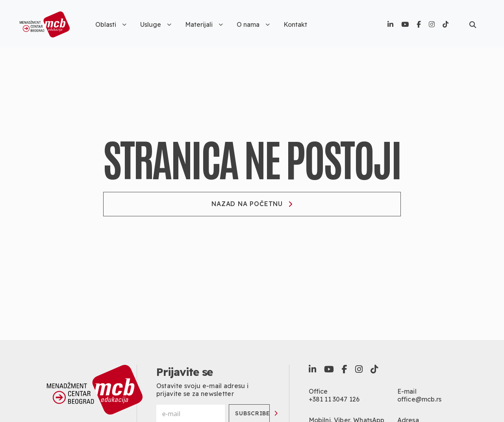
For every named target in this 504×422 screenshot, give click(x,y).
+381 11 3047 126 (334, 399)
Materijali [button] (204, 24)
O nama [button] (253, 24)
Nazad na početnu (252, 204)
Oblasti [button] (111, 24)
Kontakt (295, 24)
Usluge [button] (156, 24)
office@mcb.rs (419, 399)
